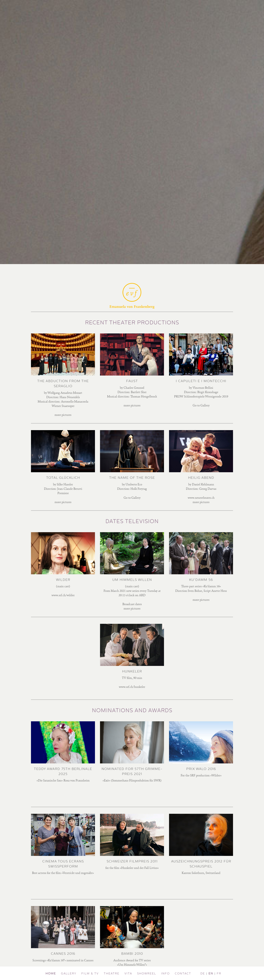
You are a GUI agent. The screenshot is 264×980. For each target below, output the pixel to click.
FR (219, 974)
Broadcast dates (132, 604)
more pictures (63, 415)
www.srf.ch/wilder (63, 596)
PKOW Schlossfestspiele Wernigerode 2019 (201, 397)
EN (211, 974)
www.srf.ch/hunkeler (132, 687)
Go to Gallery (201, 406)
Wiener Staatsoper (63, 406)
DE (203, 974)
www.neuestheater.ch (201, 498)
